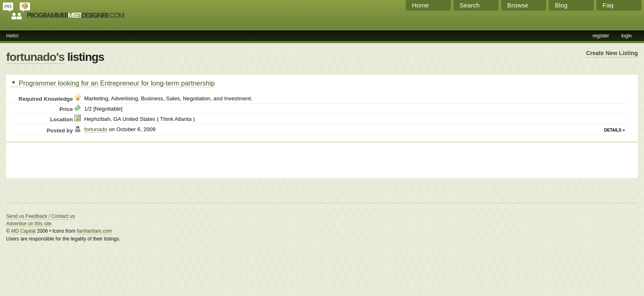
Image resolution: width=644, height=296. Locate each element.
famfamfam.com (94, 231)
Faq (608, 5)
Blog (561, 5)
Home (420, 5)
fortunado (96, 129)
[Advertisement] (106, 160)
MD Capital (23, 231)
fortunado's (35, 57)
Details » (614, 130)
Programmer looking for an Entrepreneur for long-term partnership (113, 83)
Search (470, 5)
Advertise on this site (29, 224)
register (601, 36)
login (627, 36)
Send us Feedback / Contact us (40, 216)
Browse (518, 5)
